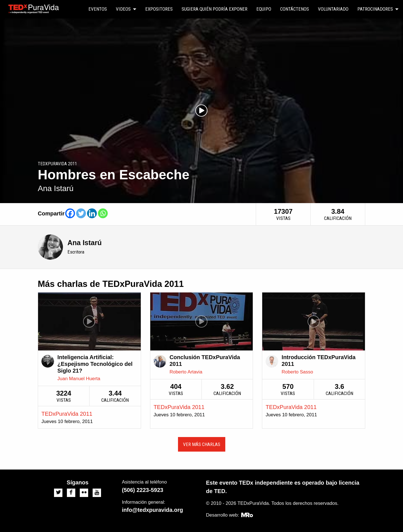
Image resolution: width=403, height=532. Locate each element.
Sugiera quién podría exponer (215, 9)
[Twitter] (81, 213)
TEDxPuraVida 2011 (67, 414)
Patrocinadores (375, 9)
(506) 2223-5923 (143, 490)
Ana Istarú (85, 243)
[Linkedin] (92, 213)
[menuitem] (98, 9)
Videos (123, 9)
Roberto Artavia (186, 372)
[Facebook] (70, 213)
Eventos (98, 9)
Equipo (264, 9)
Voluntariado (333, 9)
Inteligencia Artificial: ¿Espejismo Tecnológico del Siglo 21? (95, 364)
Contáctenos (295, 9)
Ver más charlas (202, 444)
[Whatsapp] (103, 213)
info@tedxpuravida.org (153, 510)
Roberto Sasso (297, 372)
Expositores (159, 9)
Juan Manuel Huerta (79, 379)
